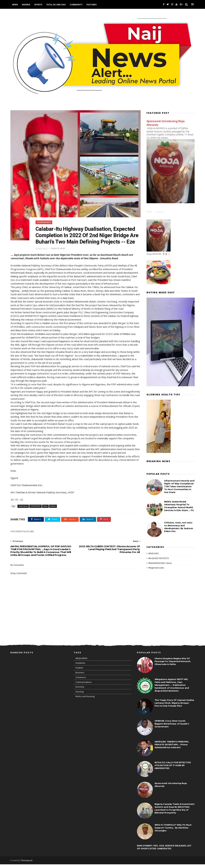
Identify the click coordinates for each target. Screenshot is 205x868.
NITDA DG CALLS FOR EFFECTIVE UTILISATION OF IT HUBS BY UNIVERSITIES (173, 769)
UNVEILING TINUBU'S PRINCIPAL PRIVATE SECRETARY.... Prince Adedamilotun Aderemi (172, 748)
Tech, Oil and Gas (56, 5)
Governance (44, 219)
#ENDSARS (154, 553)
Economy (80, 691)
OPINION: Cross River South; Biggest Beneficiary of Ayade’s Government (172, 727)
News (15, 5)
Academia (80, 667)
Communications (84, 686)
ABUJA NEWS (81, 662)
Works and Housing (85, 700)
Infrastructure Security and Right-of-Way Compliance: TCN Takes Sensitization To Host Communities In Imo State (179, 486)
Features (92, 5)
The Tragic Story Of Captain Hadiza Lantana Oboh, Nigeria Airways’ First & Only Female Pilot (174, 707)
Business (80, 676)
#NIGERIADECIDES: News (160, 563)
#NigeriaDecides (156, 568)
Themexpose (27, 864)
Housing (79, 695)
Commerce (81, 681)
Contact (160, 212)
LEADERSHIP (35, 510)
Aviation (79, 672)
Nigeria (26, 5)
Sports (38, 5)
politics (53, 510)
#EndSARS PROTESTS (159, 558)
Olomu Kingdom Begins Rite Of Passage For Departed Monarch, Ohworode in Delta (173, 665)
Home (149, 212)
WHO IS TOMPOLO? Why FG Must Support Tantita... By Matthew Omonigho (173, 831)
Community (76, 5)
